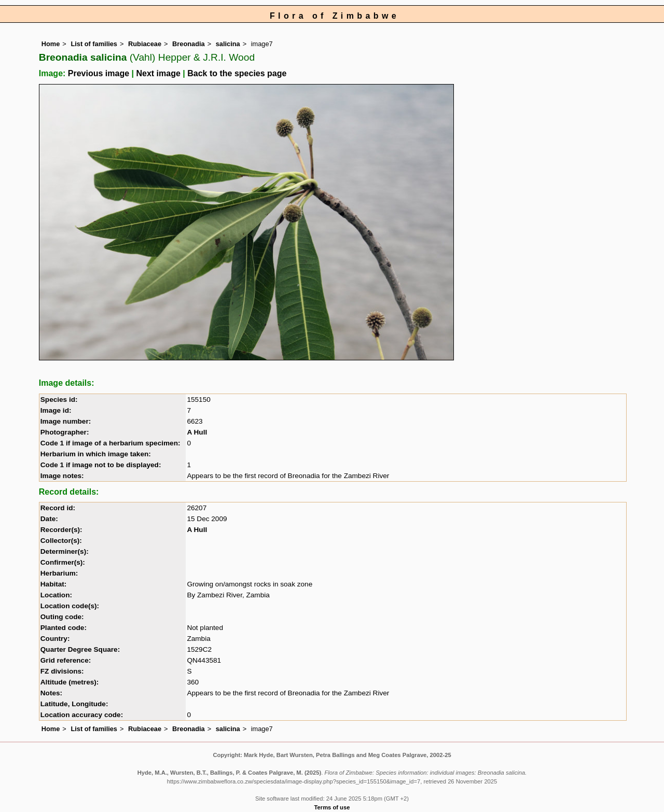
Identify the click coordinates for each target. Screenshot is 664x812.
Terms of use (332, 807)
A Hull (197, 432)
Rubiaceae (145, 44)
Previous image (99, 73)
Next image (158, 73)
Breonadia (189, 44)
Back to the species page (237, 73)
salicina (228, 44)
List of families (94, 44)
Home (51, 44)
